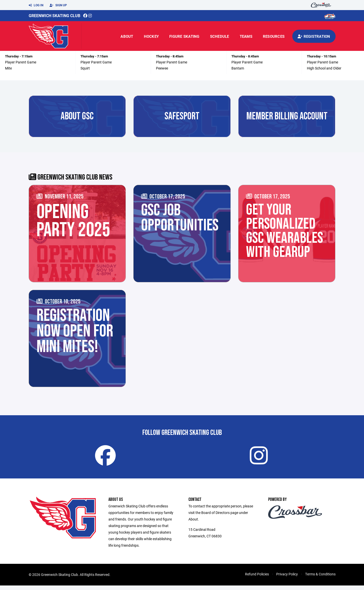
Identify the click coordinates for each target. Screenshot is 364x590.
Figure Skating (184, 36)
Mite (8, 68)
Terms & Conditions (320, 579)
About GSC (77, 116)
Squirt (85, 68)
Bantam (238, 68)
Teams (246, 36)
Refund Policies (257, 579)
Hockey (151, 36)
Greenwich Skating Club (54, 15)
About (127, 36)
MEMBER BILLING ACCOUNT (287, 116)
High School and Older (324, 68)
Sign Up (58, 5)
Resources (274, 36)
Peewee (162, 68)
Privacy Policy (287, 579)
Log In (36, 5)
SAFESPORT (182, 116)
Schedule (220, 36)
